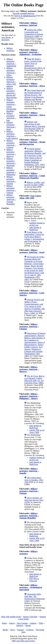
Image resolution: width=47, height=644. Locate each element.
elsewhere (5, 40)
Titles (41, 623)
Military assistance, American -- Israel (11, 126)
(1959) (34, 500)
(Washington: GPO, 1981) (34, 268)
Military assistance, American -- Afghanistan (11, 62)
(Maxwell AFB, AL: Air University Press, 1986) (34, 379)
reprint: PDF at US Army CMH (37, 431)
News (13, 630)
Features (21, 630)
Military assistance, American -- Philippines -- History (29, 396)
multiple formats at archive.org (37, 224)
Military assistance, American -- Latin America (12, 135)
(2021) (33, 63)
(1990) (34, 33)
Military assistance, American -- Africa (11, 71)
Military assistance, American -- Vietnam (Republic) (11, 199)
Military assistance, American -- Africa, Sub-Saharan (11, 82)
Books (5, 630)
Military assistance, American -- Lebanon (11, 144)
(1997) (35, 96)
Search (12, 623)
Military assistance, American (28, 24)
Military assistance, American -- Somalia (11, 180)
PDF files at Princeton (34, 580)
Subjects (20, 625)
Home (4, 623)
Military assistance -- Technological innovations (31, 587)
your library (6, 37)
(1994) (35, 125)
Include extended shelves (23, 13)
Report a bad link (30, 617)
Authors (33, 623)
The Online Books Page (23, 5)
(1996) (34, 184)
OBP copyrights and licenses (23, 641)
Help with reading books (11, 617)
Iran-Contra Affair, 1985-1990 (30, 197)
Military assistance (10, 49)
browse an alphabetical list (25, 16)
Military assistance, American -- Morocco (11, 153)
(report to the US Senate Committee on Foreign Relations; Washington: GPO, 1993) (35, 157)
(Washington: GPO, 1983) (35, 345)
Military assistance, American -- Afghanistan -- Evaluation (30, 52)
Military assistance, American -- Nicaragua (11, 162)
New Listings (22, 623)
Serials (28, 625)
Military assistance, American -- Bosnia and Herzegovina (12, 93)
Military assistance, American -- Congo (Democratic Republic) (11, 105)
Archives (30, 630)
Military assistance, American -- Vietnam (11, 189)
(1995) (35, 598)
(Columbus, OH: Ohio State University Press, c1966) (35, 306)
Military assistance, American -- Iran (11, 117)
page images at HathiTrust (35, 229)
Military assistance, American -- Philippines (11, 171)
